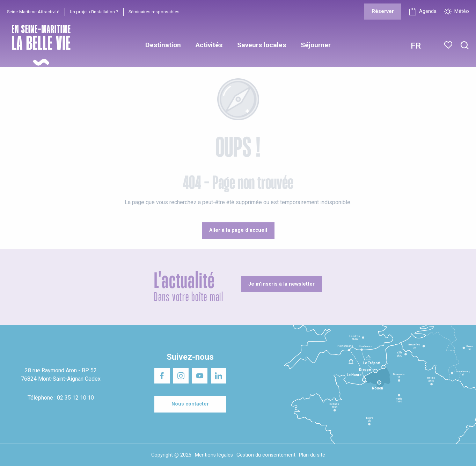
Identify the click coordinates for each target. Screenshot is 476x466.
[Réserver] (383, 12)
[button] (465, 46)
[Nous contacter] (190, 404)
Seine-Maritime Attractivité (33, 12)
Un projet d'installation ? (94, 12)
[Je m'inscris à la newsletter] (281, 284)
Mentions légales (214, 455)
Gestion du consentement (266, 455)
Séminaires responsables (154, 12)
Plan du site (312, 455)
